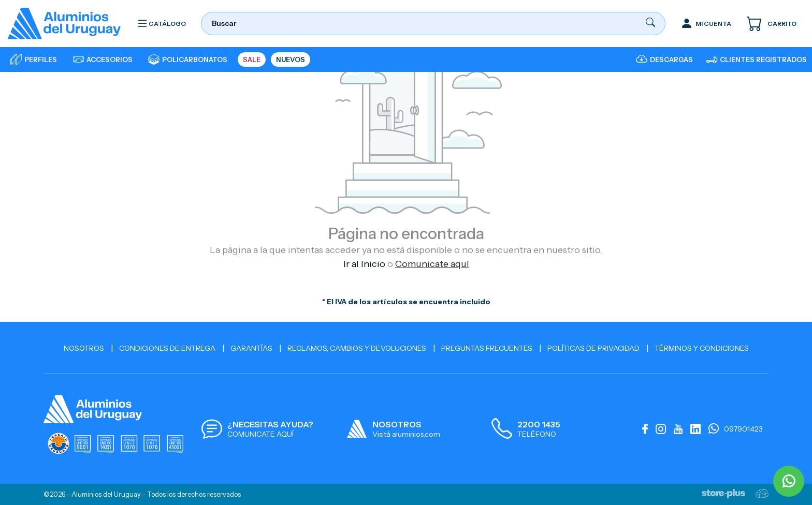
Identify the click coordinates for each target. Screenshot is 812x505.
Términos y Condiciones (702, 348)
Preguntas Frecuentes (487, 348)
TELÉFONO (537, 434)
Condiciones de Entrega (167, 348)
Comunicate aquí (432, 264)
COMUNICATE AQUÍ (260, 434)
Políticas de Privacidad (593, 348)
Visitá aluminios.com (406, 434)
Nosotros (84, 348)
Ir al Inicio (364, 264)
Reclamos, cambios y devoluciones (357, 348)
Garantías (251, 348)
